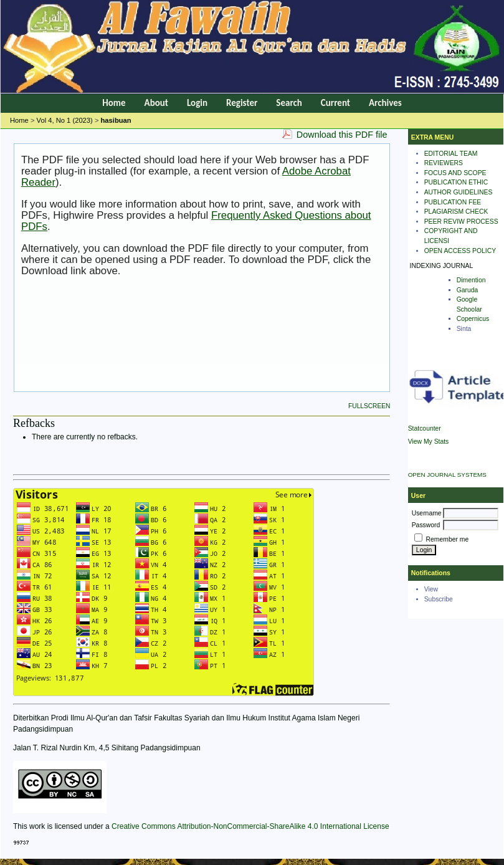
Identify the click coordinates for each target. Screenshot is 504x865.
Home (114, 103)
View (431, 589)
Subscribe (439, 599)
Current (335, 103)
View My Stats (429, 442)
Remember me (448, 539)
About (156, 103)
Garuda (468, 290)
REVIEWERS (444, 163)
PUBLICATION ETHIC (456, 182)
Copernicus (473, 319)
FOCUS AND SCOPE (455, 173)
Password (426, 525)
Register (242, 103)
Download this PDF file (342, 135)
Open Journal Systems (447, 475)
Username (427, 513)
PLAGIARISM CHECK (456, 212)
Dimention (471, 280)
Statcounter (425, 428)
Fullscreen (369, 406)
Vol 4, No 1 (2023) (65, 120)
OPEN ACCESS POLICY (460, 251)
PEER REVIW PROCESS (461, 222)
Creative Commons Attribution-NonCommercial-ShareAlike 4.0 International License (250, 826)
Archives (385, 103)
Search (289, 103)
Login (197, 103)
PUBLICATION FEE (453, 202)
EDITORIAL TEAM (451, 154)
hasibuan (116, 120)
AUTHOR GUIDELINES (459, 192)
